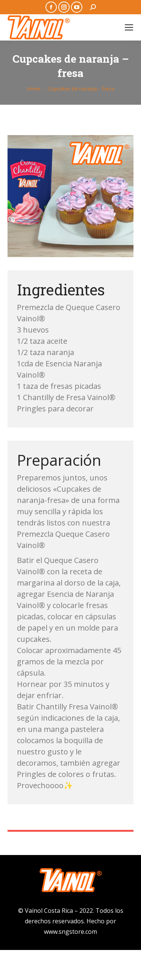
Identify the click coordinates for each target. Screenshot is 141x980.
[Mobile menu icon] (129, 27)
